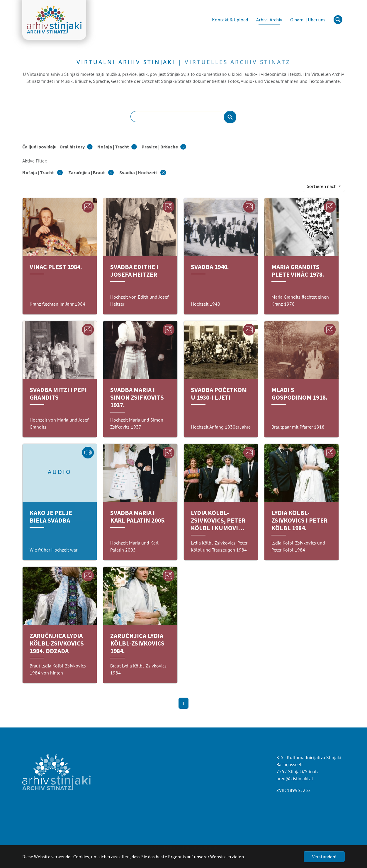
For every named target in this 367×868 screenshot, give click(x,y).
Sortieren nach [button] (322, 186)
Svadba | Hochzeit (143, 172)
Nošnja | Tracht (43, 172)
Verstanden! (324, 857)
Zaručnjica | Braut (91, 172)
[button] (57, 147)
